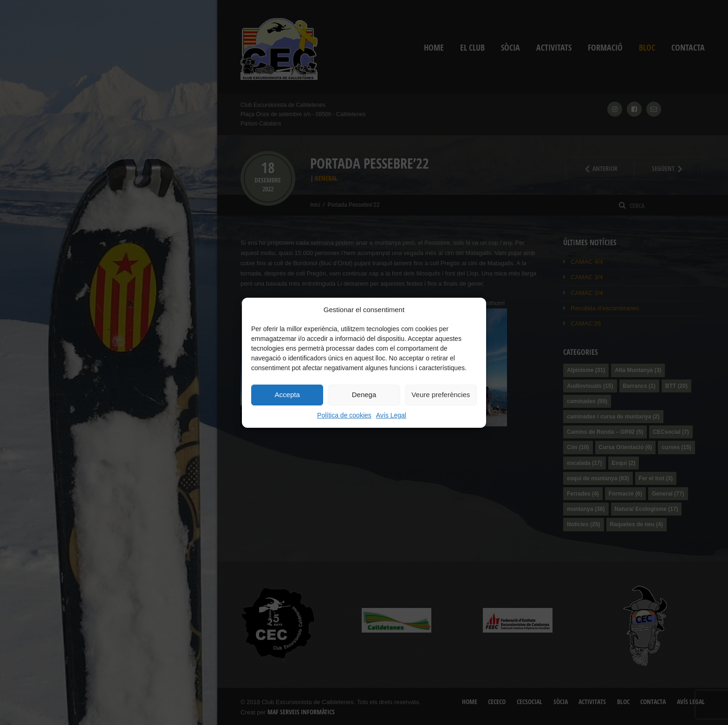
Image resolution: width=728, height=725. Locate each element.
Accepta (287, 395)
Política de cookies (344, 415)
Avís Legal (391, 415)
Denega (364, 395)
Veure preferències (441, 395)
